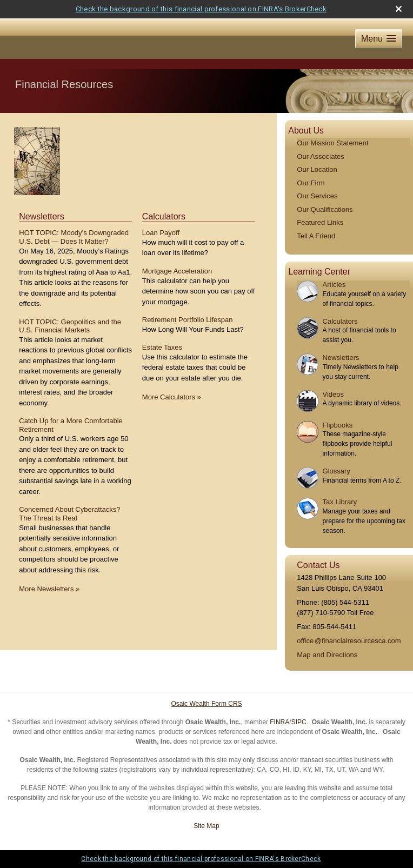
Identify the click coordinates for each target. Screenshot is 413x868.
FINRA (279, 722)
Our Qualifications (325, 209)
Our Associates (320, 156)
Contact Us (318, 565)
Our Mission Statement (332, 143)
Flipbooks (338, 425)
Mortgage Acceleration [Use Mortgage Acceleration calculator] (177, 271)
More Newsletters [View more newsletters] (49, 589)
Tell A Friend (316, 236)
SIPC (299, 722)
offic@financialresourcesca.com (349, 641)
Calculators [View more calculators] (164, 216)
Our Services (317, 196)
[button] (379, 39)
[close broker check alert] (399, 9)
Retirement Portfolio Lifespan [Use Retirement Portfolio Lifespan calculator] (188, 320)
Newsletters (341, 358)
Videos (334, 394)
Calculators (340, 321)
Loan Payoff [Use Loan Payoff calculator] (161, 233)
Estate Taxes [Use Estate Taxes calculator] (162, 347)
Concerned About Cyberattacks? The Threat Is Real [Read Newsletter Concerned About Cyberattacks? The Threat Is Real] (69, 514)
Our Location (317, 169)
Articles (334, 285)
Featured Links (320, 222)
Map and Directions (327, 655)
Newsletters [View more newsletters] (42, 216)
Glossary (337, 471)
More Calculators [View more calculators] (172, 397)
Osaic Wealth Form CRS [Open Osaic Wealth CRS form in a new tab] (206, 704)
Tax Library (340, 502)
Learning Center (319, 272)
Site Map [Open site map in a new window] (206, 826)
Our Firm (311, 183)
